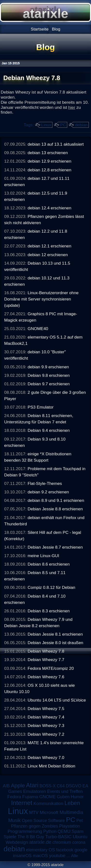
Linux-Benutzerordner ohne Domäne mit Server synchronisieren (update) (41, 299)
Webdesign (17, 842)
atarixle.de (40, 842)
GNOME (47, 797)
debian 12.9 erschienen (50, 161)
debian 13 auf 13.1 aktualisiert (56, 144)
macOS (40, 856)
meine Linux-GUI (43, 556)
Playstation (70, 826)
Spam (78, 831)
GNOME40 (38, 329)
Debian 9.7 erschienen (49, 384)
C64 (61, 786)
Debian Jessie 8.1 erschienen (55, 634)
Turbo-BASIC (58, 837)
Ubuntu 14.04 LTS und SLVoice (57, 700)
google (81, 850)
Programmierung (25, 831)
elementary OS (40, 850)
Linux (46, 125)
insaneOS (22, 856)
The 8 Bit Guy (31, 837)
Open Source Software (43, 821)
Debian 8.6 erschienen (49, 564)
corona (79, 842)
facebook (65, 850)
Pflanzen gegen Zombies (34, 826)
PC (63, 125)
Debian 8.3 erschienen (49, 611)
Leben (72, 803)
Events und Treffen (65, 791)
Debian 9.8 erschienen (49, 375)
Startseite (40, 29)
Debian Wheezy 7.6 (46, 677)
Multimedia (71, 812)
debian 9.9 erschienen (48, 367)
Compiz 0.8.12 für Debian (52, 587)
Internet (22, 803)
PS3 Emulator (41, 407)
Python (50, 831)
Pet (80, 821)
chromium (62, 842)
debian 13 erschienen (48, 153)
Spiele (10, 837)
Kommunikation (48, 804)
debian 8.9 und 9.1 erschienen (56, 500)
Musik (14, 820)
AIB (6, 786)
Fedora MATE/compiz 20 (51, 668)
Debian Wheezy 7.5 (46, 709)
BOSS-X (48, 786)
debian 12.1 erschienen (50, 246)
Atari (32, 785)
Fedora (14, 797)
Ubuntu (80, 837)
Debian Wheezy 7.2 (46, 734)
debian (81, 125)
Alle (75, 856)
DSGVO (74, 786)
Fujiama (30, 797)
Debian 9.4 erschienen (49, 430)
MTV (34, 812)
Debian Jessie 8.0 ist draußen (55, 643)
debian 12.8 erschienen (50, 170)
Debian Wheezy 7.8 (46, 651)
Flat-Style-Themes (45, 483)
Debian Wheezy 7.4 (46, 717)
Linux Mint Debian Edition (52, 766)
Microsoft (49, 812)
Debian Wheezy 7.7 (46, 660)
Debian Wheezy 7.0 (46, 758)
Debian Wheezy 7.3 (46, 726)
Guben (63, 797)
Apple (18, 785)
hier (72, 107)
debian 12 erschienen (48, 255)
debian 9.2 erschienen (48, 492)
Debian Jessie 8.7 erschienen (55, 547)
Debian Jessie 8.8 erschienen (55, 509)
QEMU (64, 831)
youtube (57, 856)
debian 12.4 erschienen (50, 208)
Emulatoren (34, 791)
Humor (77, 797)
